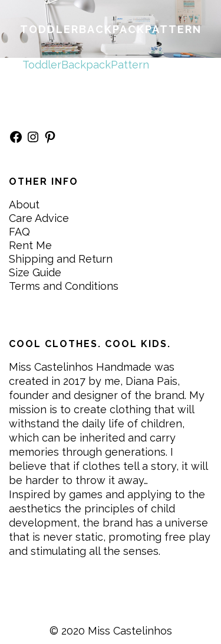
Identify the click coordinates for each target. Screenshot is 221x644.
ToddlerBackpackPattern (86, 65)
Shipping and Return (61, 259)
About (24, 205)
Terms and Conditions (64, 286)
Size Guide (35, 272)
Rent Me (30, 245)
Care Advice (39, 218)
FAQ (19, 232)
